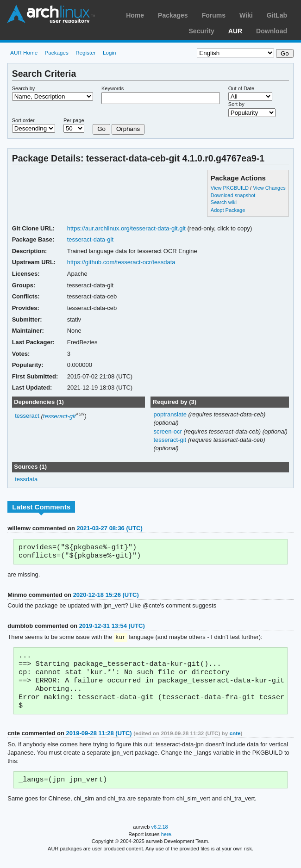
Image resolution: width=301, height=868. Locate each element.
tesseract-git (60, 416)
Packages (173, 15)
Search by (24, 88)
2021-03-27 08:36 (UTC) (110, 528)
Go (101, 129)
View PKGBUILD (230, 188)
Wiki (246, 15)
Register (86, 53)
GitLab (277, 15)
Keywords (113, 88)
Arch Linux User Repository (51, 14)
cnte (235, 742)
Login (110, 53)
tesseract (27, 416)
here (166, 844)
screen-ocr (168, 431)
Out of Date (241, 88)
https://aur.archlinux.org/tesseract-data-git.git (126, 228)
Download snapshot (233, 195)
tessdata (26, 479)
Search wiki (224, 202)
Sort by (236, 104)
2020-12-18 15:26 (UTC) (106, 597)
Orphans (128, 129)
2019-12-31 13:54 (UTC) (112, 628)
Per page (74, 120)
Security (202, 31)
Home (135, 15)
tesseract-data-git (90, 239)
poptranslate (171, 414)
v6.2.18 (160, 837)
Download (272, 31)
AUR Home (24, 53)
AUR (235, 31)
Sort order (23, 120)
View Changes (269, 188)
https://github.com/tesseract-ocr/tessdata (121, 262)
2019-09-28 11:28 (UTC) (99, 742)
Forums (214, 15)
